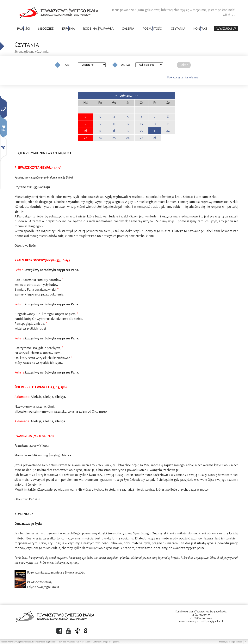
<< (117, 96)
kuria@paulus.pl (214, 622)
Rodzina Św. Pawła (98, 29)
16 (86, 131)
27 (142, 138)
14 (155, 124)
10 (100, 124)
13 (141, 124)
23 (86, 138)
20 (142, 131)
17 (100, 131)
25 (114, 138)
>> (137, 96)
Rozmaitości (152, 29)
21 (155, 131)
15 (168, 124)
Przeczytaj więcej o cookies (230, 642)
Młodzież (46, 29)
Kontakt (200, 29)
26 (128, 138)
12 (128, 124)
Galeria (128, 29)
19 (128, 131)
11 (114, 124)
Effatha (68, 29)
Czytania (178, 29)
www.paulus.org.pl (189, 622)
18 (114, 131)
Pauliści (23, 29)
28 (155, 138)
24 (100, 138)
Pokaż (184, 65)
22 (168, 131)
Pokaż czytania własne (183, 77)
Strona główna (25, 52)
